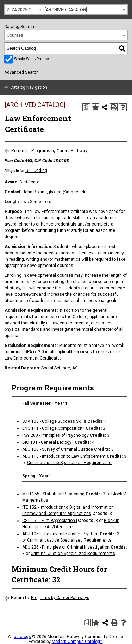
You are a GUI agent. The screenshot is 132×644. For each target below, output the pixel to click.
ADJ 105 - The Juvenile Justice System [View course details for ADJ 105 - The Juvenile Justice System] (60, 534)
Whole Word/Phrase (32, 59)
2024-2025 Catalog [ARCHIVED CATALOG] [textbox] (47, 10)
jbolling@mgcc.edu (68, 192)
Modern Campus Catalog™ (77, 642)
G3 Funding (36, 170)
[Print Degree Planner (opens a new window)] (86, 107)
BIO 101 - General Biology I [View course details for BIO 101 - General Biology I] (48, 442)
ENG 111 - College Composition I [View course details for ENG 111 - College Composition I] (53, 428)
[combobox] (66, 9)
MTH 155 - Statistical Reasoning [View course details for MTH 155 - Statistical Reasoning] (53, 494)
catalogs (22, 637)
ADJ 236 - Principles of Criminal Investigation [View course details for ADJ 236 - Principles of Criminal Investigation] (66, 547)
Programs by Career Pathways (61, 151)
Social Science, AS (59, 368)
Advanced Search (21, 72)
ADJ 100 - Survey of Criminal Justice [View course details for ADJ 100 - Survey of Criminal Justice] (58, 449)
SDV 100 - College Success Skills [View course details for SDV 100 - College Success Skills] (54, 421)
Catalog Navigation (29, 87)
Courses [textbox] (15, 35)
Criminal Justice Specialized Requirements (69, 463)
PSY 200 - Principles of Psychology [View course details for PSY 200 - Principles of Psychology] (55, 435)
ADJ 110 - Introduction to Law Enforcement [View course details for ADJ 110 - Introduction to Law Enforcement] (64, 456)
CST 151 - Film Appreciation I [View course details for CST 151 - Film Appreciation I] (50, 521)
